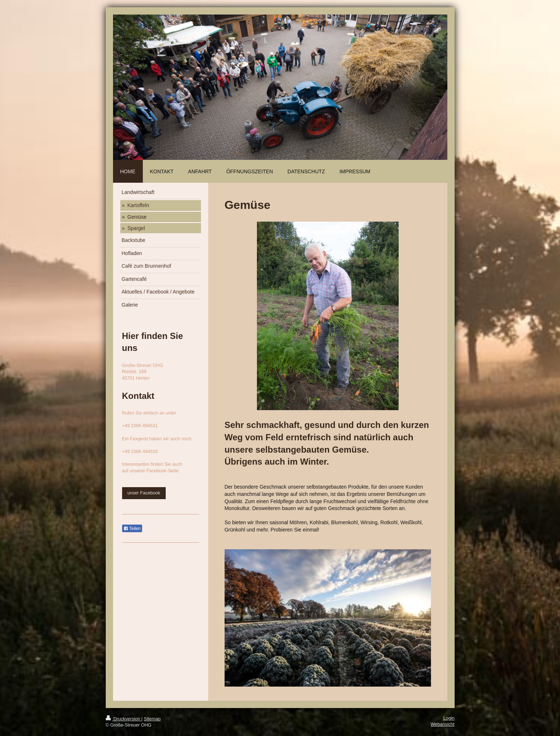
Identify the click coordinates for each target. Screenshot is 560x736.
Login (449, 718)
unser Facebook (144, 493)
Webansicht (443, 724)
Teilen (132, 529)
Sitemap (152, 719)
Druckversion (124, 719)
